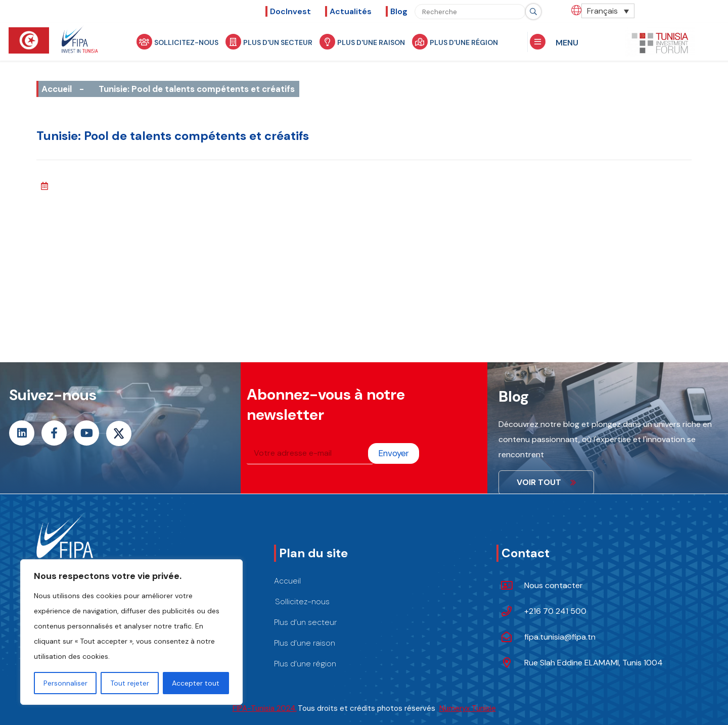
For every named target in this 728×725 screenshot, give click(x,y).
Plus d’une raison (305, 643)
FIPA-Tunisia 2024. (265, 708)
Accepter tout (196, 683)
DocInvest (290, 11)
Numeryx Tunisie (468, 708)
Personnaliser (65, 683)
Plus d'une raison (363, 42)
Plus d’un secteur (305, 622)
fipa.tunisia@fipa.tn (560, 637)
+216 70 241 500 (555, 611)
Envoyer (394, 453)
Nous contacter (554, 585)
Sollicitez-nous (178, 42)
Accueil (57, 89)
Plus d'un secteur (270, 42)
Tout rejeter (130, 683)
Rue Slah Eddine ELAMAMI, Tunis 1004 (594, 663)
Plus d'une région (456, 42)
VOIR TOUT (546, 482)
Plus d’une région (305, 664)
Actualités (351, 11)
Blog (399, 11)
